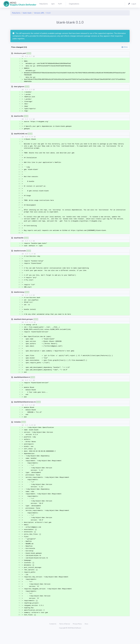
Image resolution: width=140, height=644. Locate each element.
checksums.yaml (20, 53)
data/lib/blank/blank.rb (22, 383)
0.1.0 (48, 13)
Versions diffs (39, 13)
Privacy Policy (77, 636)
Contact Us (53, 636)
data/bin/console (20, 254)
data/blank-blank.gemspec (23, 324)
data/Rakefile (19, 241)
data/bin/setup (19, 296)
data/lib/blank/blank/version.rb (25, 408)
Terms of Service (65, 636)
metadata (17, 429)
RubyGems (16, 13)
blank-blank (27, 13)
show (126, 47)
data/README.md (21, 135)
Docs (86, 636)
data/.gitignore (19, 87)
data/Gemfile (19, 117)
